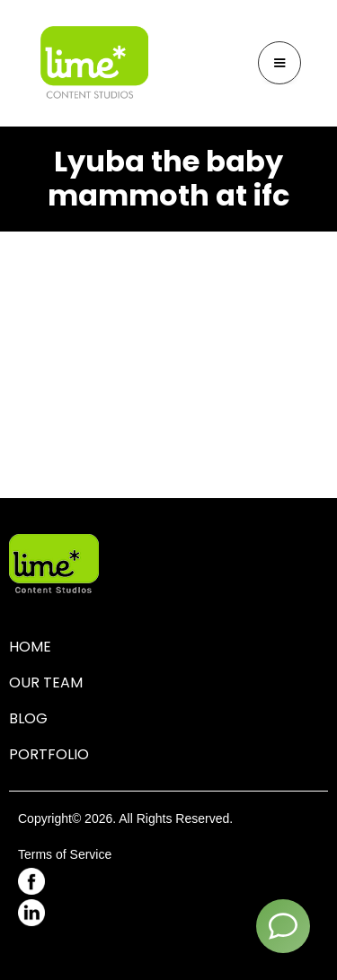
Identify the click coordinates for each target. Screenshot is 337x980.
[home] (94, 63)
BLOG (28, 718)
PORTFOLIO (49, 754)
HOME (30, 647)
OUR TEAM (46, 682)
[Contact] (283, 926)
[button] (279, 63)
